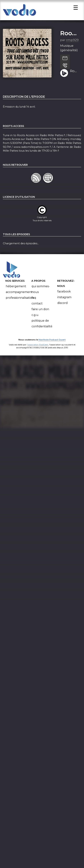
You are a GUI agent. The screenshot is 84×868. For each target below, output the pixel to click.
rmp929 (72, 42)
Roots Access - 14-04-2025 (74, 73)
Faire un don (40, 311)
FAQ (34, 300)
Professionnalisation (20, 300)
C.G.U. (35, 317)
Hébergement (16, 288)
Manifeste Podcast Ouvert (52, 342)
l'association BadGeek (38, 347)
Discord (63, 305)
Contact (37, 306)
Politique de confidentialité (42, 326)
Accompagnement (19, 294)
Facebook (64, 294)
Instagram (64, 299)
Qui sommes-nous (41, 291)
